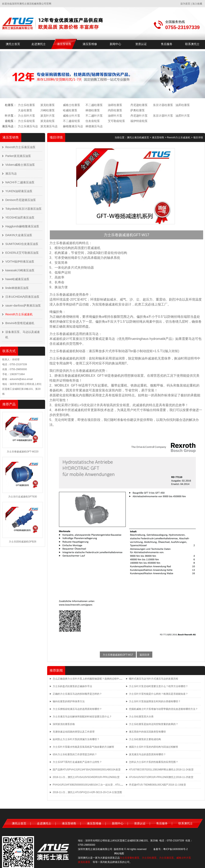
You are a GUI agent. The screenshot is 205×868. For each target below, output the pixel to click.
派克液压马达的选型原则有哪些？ (147, 754)
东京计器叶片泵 (163, 116)
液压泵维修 (90, 44)
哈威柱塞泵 (70, 110)
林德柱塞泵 (93, 110)
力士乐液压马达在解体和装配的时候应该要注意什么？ (82, 717)
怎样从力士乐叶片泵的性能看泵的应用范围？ (154, 762)
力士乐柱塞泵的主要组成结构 (145, 739)
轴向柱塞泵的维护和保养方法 (69, 701)
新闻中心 (115, 44)
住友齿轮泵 (93, 121)
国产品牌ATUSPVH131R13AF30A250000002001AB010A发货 (87, 770)
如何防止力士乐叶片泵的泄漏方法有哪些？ (76, 739)
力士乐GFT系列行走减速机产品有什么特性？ (77, 762)
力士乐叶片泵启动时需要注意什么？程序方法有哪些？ (158, 686)
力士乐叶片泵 (26, 116)
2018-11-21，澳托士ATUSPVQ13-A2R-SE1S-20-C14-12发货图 (87, 792)
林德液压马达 (94, 126)
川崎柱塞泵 (48, 110)
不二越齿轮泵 (72, 121)
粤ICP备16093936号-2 (175, 849)
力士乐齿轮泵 (26, 121)
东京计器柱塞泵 (163, 105)
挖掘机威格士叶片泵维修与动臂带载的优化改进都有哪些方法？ (163, 709)
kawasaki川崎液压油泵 (20, 270)
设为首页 (185, 4)
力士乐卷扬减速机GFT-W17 (118, 655)
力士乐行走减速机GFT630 (23, 497)
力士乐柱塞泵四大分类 (141, 717)
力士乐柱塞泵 (26, 105)
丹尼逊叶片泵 (139, 116)
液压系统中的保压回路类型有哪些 (147, 732)
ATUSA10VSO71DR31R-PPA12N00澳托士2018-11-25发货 (161, 777)
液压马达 (11, 174)
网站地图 (119, 853)
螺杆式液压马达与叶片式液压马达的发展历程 (154, 679)
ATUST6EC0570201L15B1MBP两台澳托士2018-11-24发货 (161, 770)
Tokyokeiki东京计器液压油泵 (23, 209)
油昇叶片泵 (183, 116)
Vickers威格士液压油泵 (20, 165)
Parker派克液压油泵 (18, 156)
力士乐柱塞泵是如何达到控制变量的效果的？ (154, 724)
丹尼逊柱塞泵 (139, 105)
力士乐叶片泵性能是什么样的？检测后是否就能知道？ (158, 694)
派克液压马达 (49, 126)
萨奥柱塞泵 (138, 110)
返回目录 (145, 655)
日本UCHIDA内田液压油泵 (22, 297)
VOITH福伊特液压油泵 (20, 262)
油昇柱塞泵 (183, 105)
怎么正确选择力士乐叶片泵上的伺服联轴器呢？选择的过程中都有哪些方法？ (95, 679)
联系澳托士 (192, 44)
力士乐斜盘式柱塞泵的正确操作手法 (72, 686)
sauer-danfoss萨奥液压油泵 (23, 305)
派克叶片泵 (48, 116)
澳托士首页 (13, 44)
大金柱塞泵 (25, 110)
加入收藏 (197, 4)
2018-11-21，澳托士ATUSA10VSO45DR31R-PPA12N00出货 (86, 777)
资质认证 (141, 44)
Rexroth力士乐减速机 (19, 314)
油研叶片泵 (115, 116)
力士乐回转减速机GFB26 (23, 542)
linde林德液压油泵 (17, 288)
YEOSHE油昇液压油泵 (20, 218)
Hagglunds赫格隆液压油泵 (22, 226)
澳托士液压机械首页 (138, 138)
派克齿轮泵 (48, 121)
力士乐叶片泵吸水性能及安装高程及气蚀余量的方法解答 (83, 747)
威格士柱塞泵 (72, 105)
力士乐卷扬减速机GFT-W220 (23, 452)
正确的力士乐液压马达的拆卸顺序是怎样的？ (77, 694)
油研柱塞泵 (115, 105)
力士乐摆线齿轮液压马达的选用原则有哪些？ (77, 709)
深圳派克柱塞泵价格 (64, 724)
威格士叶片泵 (72, 116)
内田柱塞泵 (115, 110)
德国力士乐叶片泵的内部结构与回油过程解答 (154, 747)
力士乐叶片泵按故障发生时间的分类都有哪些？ (155, 701)
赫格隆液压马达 (73, 126)
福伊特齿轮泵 (139, 121)
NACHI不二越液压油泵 (20, 182)
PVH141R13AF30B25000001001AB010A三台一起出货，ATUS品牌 (90, 785)
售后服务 (167, 44)
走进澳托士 (39, 44)
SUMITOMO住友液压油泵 (22, 244)
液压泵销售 (64, 44)
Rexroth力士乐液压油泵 (20, 147)
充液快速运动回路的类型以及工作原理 (74, 732)
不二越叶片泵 (94, 116)
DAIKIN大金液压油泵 (19, 235)
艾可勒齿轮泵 (116, 121)
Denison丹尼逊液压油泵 (21, 200)
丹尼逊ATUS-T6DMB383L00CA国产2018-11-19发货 (157, 785)
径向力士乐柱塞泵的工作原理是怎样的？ (75, 754)
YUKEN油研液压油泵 (19, 191)
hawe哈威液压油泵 (17, 279)
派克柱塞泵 (48, 105)
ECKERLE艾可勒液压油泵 (22, 253)
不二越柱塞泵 (94, 105)
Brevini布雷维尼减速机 (20, 323)
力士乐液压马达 (28, 126)
